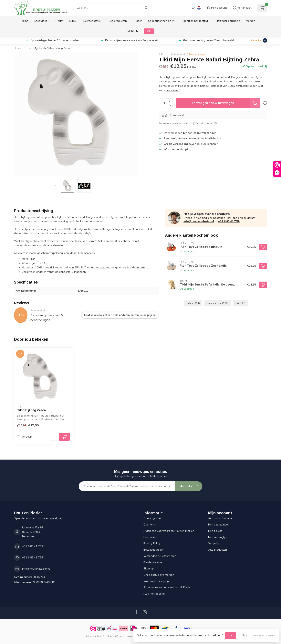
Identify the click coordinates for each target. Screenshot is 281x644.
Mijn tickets (215, 531)
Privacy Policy (152, 543)
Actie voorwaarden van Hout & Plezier (167, 587)
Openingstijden (153, 518)
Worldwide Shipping (156, 581)
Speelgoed (41, 21)
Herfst (59, 21)
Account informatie (220, 518)
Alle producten (218, 550)
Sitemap (149, 569)
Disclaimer (150, 537)
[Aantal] (54, 437)
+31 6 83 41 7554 (229, 221)
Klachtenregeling (154, 594)
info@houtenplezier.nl (199, 221)
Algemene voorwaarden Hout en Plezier (169, 531)
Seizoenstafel (92, 21)
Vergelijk (27, 437)
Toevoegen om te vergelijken (175, 123)
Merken (250, 21)
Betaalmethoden (154, 550)
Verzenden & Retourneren (160, 556)
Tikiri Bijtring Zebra (31, 410)
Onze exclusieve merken (159, 575)
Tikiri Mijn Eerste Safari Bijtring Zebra (49, 48)
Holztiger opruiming (228, 21)
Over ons (149, 525)
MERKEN (133, 31)
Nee (245, 635)
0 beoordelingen (197, 54)
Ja (231, 635)
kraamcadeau (217, 303)
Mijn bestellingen (219, 525)
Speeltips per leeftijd (195, 21)
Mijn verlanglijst (218, 537)
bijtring (193, 303)
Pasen (139, 21)
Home (25, 21)
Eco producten (118, 21)
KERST (73, 21)
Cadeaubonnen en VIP (162, 21)
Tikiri (163, 54)
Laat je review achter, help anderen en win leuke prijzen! (120, 315)
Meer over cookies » (264, 635)
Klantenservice (153, 562)
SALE (149, 31)
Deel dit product (206, 123)
